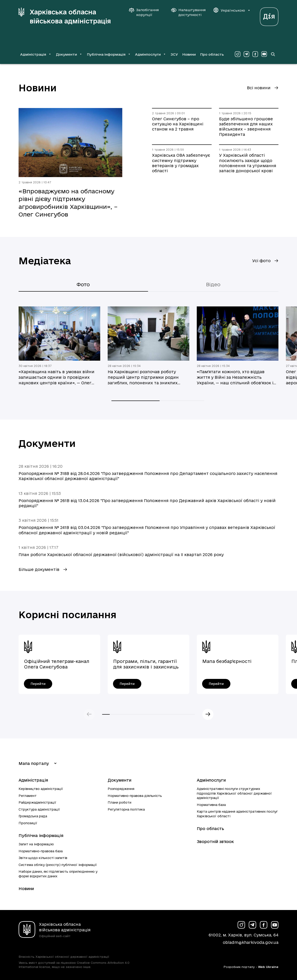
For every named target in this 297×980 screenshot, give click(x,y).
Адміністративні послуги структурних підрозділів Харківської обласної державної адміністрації (234, 793)
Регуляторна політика (126, 809)
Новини (189, 54)
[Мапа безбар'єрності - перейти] (216, 684)
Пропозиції (28, 823)
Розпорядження (121, 789)
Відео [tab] (213, 284)
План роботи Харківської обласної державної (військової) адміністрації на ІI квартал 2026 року (121, 555)
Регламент (28, 796)
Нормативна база (211, 805)
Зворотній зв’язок (215, 842)
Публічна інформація (41, 835)
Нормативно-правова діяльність (135, 796)
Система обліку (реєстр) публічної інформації (58, 865)
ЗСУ (174, 54)
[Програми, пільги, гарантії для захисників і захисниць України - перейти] (127, 684)
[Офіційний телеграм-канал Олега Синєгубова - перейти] (38, 684)
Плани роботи (119, 802)
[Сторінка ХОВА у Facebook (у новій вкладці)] (255, 54)
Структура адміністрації (39, 809)
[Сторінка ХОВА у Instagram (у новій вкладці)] (238, 54)
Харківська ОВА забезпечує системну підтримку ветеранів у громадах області (181, 163)
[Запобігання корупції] (146, 12)
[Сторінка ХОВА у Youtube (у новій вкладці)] (264, 54)
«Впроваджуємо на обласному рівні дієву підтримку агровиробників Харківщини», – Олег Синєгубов (68, 203)
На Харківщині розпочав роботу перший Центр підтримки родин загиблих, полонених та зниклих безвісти (143, 378)
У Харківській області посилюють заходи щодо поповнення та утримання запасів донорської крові (248, 163)
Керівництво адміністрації (41, 789)
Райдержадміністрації (37, 802)
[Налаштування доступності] (188, 12)
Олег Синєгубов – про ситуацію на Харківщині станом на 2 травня (178, 124)
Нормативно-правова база (41, 851)
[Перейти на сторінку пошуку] (273, 54)
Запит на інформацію (36, 844)
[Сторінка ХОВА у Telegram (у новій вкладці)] (246, 54)
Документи (119, 780)
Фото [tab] (83, 284)
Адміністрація (33, 780)
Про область (212, 54)
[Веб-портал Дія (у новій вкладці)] (269, 15)
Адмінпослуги (211, 780)
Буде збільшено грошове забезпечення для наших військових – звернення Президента (246, 127)
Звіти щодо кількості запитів (43, 858)
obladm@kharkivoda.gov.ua (251, 942)
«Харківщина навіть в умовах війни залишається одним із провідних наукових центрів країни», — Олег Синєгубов (56, 378)
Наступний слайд (208, 714)
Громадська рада (33, 816)
